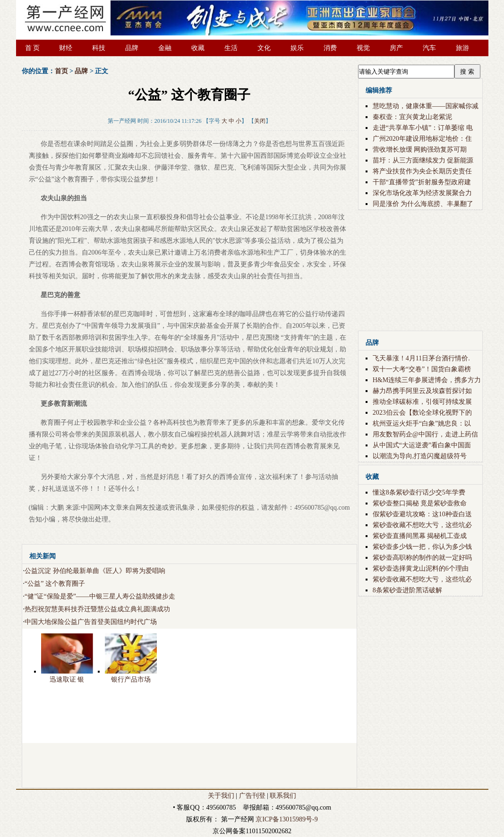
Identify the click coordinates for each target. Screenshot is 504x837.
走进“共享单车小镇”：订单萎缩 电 (423, 128)
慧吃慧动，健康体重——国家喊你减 (426, 106)
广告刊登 (252, 796)
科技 (99, 48)
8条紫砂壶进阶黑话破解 (407, 590)
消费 (330, 48)
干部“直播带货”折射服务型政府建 (422, 182)
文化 (264, 48)
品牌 (132, 48)
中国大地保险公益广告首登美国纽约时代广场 (91, 622)
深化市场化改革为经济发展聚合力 (422, 193)
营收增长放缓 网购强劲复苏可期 (420, 149)
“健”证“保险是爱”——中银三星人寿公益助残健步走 (100, 596)
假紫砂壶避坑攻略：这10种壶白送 (422, 514)
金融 (165, 48)
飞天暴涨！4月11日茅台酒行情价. (421, 358)
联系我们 (283, 796)
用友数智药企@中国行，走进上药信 (425, 434)
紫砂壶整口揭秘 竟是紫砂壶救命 (420, 503)
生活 (231, 48)
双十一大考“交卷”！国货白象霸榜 (422, 369)
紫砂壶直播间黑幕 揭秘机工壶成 (420, 536)
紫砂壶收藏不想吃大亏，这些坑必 (422, 525)
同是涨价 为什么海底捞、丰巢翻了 (423, 204)
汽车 (429, 48)
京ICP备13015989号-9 (286, 819)
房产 (396, 48)
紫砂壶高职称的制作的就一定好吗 (422, 558)
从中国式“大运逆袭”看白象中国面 (422, 445)
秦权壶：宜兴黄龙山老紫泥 (412, 117)
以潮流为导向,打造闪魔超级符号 (420, 456)
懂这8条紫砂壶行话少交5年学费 (419, 492)
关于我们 (221, 796)
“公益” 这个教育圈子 (55, 584)
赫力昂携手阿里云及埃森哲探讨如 (422, 391)
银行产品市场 (131, 679)
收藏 (198, 48)
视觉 (363, 48)
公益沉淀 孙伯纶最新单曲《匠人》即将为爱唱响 (95, 571)
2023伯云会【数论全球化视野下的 (422, 413)
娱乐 (297, 48)
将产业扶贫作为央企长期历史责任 (422, 171)
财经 (66, 48)
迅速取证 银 (67, 679)
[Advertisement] (186, 765)
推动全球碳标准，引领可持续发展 (422, 402)
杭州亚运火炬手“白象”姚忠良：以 (422, 423)
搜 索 (467, 72)
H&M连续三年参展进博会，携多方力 (427, 380)
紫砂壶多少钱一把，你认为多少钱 (422, 547)
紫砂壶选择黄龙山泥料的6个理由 (421, 568)
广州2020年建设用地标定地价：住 (422, 139)
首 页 (33, 48)
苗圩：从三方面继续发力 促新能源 (423, 160)
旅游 (462, 48)
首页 (61, 71)
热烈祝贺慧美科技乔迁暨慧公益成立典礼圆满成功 (97, 609)
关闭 (260, 121)
